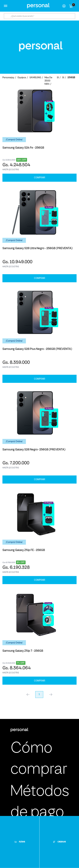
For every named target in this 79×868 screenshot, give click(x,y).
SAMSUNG (35, 78)
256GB (71, 78)
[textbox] (39, 16)
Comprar (40, 178)
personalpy (8, 78)
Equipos (22, 78)
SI (58, 78)
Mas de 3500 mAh (48, 81)
